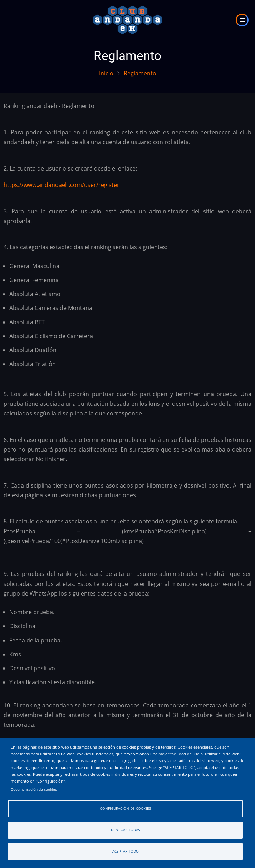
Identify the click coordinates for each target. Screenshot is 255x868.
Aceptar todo (126, 851)
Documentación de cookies (34, 790)
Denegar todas (125, 830)
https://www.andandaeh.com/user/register (62, 185)
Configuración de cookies (126, 808)
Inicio (106, 73)
